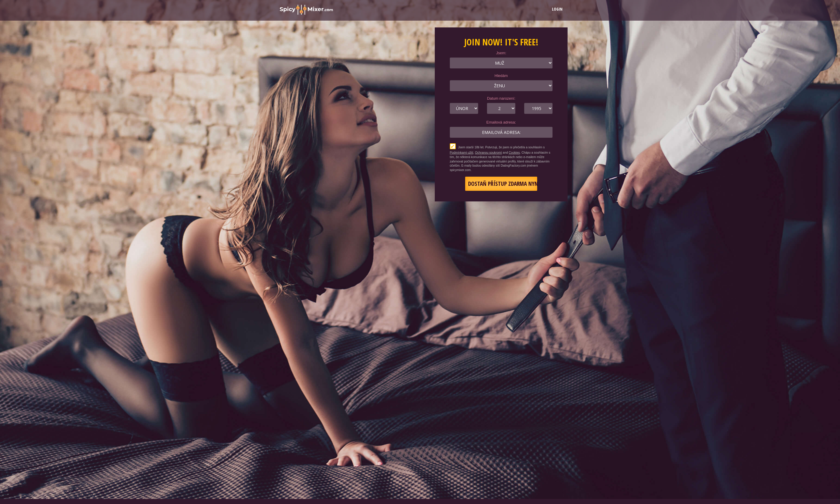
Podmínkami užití (462, 153)
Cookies (514, 153)
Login (557, 9)
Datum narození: (501, 98)
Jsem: (501, 53)
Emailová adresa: (501, 122)
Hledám (501, 76)
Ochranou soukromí (488, 153)
